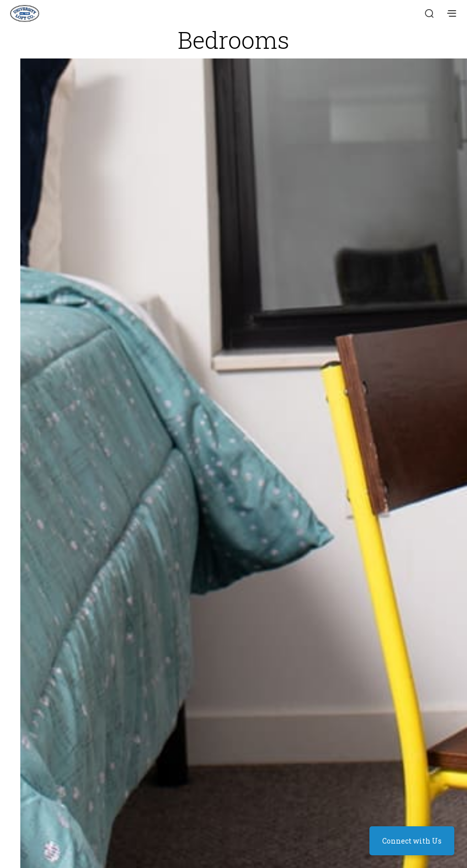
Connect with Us (412, 841)
